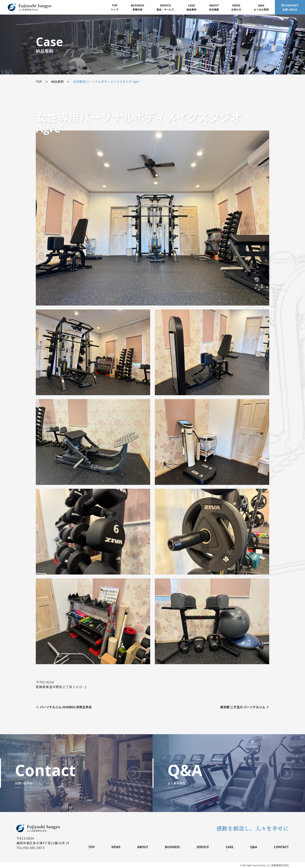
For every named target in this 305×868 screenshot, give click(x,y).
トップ (115, 7)
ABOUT (143, 847)
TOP (91, 847)
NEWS (116, 847)
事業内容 (138, 7)
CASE (229, 847)
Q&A (254, 847)
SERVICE (203, 847)
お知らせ (236, 7)
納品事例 (192, 7)
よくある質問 (261, 7)
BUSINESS (172, 847)
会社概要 (214, 7)
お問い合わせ (290, 7)
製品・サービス (165, 7)
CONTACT (281, 847)
